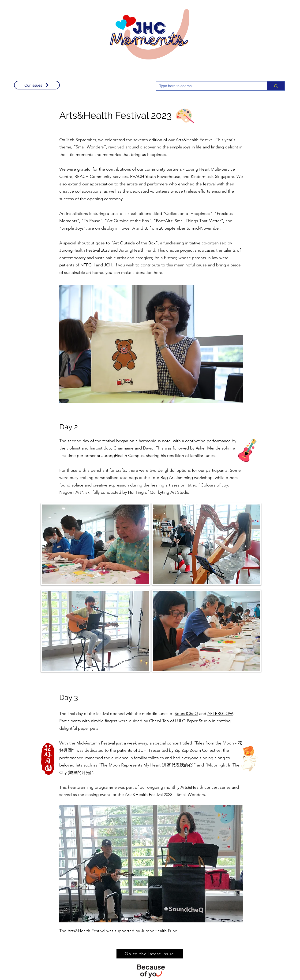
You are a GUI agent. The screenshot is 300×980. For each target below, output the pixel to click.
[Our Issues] (37, 85)
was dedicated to (92, 750)
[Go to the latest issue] (150, 954)
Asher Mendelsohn (213, 448)
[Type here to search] (208, 86)
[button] (151, 344)
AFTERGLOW (220, 714)
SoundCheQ (186, 714)
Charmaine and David (133, 448)
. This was (163, 448)
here (158, 273)
